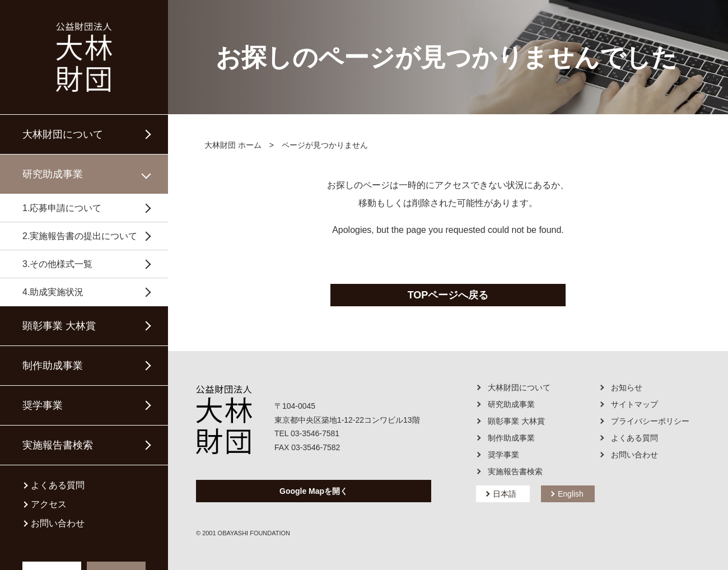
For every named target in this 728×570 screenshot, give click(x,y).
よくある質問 (58, 485)
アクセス (49, 504)
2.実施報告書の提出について (80, 236)
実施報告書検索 (58, 445)
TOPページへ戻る (448, 295)
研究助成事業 (53, 174)
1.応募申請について (62, 208)
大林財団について (63, 134)
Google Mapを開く (314, 491)
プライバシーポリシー (650, 421)
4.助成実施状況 (53, 292)
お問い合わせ (58, 524)
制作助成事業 (53, 366)
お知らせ (627, 387)
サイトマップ (634, 404)
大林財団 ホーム (233, 145)
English (571, 494)
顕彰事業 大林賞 (59, 326)
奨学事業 (43, 405)
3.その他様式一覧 (57, 264)
